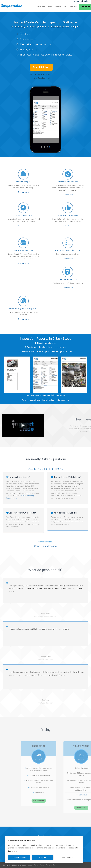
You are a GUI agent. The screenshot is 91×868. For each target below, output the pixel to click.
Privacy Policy (39, 865)
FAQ (66, 6)
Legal (30, 865)
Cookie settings (67, 858)
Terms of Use (51, 865)
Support (76, 1)
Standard (51, 400)
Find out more (23, 192)
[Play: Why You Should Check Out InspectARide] (23, 425)
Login (84, 1)
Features (41, 6)
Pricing (73, 6)
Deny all (43, 858)
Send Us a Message (45, 546)
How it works (55, 6)
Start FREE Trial (41, 67)
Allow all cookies (19, 858)
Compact (61, 400)
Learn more (13, 851)
